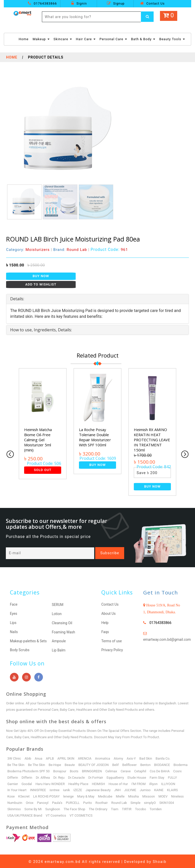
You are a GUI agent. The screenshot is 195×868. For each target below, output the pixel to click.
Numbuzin (44, 802)
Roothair (131, 802)
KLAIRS (26, 795)
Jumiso (176, 789)
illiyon (12, 789)
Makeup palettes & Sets (29, 640)
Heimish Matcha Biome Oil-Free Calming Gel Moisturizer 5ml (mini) (38, 440)
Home (23, 39)
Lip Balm (59, 649)
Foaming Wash (64, 632)
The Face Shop (93, 808)
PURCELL (102, 802)
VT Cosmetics (56, 814)
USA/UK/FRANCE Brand (25, 814)
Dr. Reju (95, 777)
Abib (28, 757)
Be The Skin (16, 764)
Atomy (119, 757)
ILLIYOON (26, 789)
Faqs (105, 631)
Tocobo (159, 808)
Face (14, 605)
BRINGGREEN (110, 770)
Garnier (44, 783)
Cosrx (35, 777)
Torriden (175, 808)
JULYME (160, 789)
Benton (146, 764)
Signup (116, 3)
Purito (117, 802)
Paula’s (86, 802)
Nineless (26, 802)
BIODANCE (163, 764)
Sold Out (43, 470)
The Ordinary (117, 808)
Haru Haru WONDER (81, 783)
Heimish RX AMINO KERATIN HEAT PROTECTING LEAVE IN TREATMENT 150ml (152, 440)
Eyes (14, 614)
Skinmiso (32, 808)
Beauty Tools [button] (172, 39)
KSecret (51, 795)
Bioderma (14, 770)
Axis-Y (132, 757)
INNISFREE (68, 789)
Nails (14, 631)
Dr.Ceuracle (112, 777)
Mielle (148, 795)
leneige (96, 795)
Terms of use (112, 640)
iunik (96, 789)
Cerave (144, 770)
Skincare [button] (63, 39)
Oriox (59, 802)
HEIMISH (130, 783)
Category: (28, 250)
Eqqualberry (151, 777)
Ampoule (59, 641)
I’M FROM (170, 783)
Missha (161, 795)
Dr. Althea (79, 777)
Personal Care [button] (113, 39)
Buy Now (41, 276)
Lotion (57, 614)
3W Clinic (14, 757)
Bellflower (130, 764)
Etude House (173, 777)
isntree (84, 789)
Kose (38, 795)
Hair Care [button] (86, 39)
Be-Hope (55, 764)
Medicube (133, 795)
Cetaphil (159, 770)
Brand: (71, 250)
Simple (165, 802)
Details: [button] (17, 299)
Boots (92, 770)
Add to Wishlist (41, 284)
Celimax (130, 770)
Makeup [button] (41, 39)
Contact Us (152, 3)
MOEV (12, 802)
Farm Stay (15, 783)
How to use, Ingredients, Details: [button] (41, 330)
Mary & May (113, 795)
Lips (13, 622)
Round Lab (149, 802)
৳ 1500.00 (15, 265)
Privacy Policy (112, 649)
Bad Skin (146, 757)
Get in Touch (161, 593)
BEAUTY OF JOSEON (94, 764)
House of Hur (150, 783)
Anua (39, 757)
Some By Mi (51, 808)
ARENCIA (85, 757)
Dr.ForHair (132, 777)
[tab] (97, 299)
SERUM (58, 605)
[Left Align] (147, 17)
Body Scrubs (20, 649)
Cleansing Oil (62, 623)
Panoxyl (72, 802)
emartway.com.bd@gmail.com (167, 640)
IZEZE (108, 789)
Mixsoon (177, 795)
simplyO (179, 802)
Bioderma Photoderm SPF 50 (46, 770)
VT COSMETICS (82, 814)
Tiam (133, 808)
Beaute (70, 764)
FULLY (30, 783)
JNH (148, 789)
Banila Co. (164, 757)
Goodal (58, 783)
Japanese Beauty (128, 789)
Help (105, 622)
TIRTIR (145, 808)
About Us (109, 614)
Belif (116, 764)
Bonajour (78, 770)
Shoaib (160, 861)
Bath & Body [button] (143, 39)
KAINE (12, 795)
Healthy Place (110, 783)
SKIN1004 (15, 808)
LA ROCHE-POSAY (74, 795)
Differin (48, 777)
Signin (79, 3)
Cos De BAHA (17, 777)
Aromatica (103, 757)
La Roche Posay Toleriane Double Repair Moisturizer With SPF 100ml (95, 437)
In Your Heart (47, 789)
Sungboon (71, 808)
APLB (50, 757)
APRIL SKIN (66, 757)
